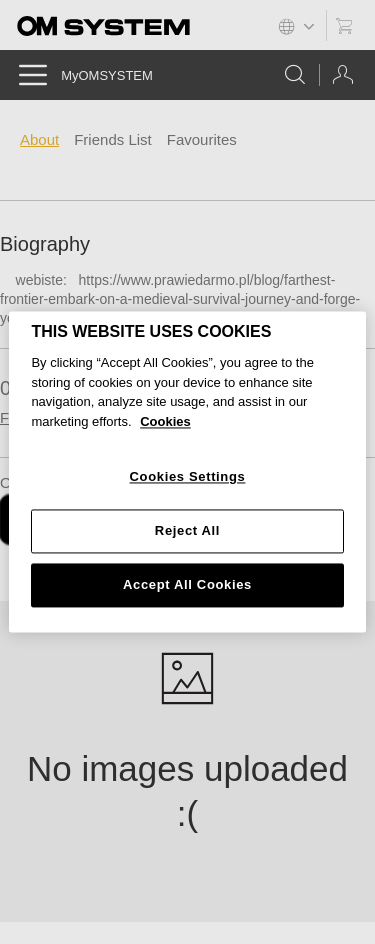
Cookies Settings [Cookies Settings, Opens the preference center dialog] (188, 477)
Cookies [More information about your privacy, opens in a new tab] (165, 421)
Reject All (187, 530)
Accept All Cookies (187, 584)
